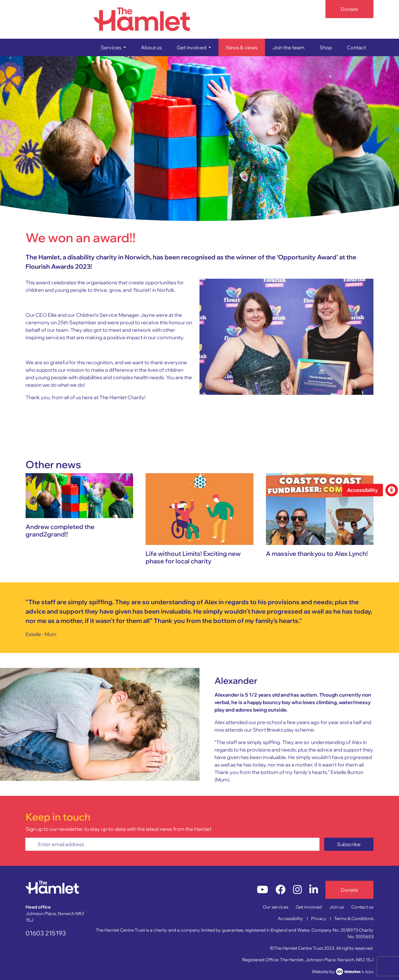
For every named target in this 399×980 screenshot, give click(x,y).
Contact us (362, 907)
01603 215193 (46, 933)
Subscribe (349, 844)
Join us (337, 907)
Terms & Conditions (354, 919)
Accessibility (291, 919)
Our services (276, 907)
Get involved (309, 907)
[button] (113, 47)
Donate (349, 9)
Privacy (319, 919)
